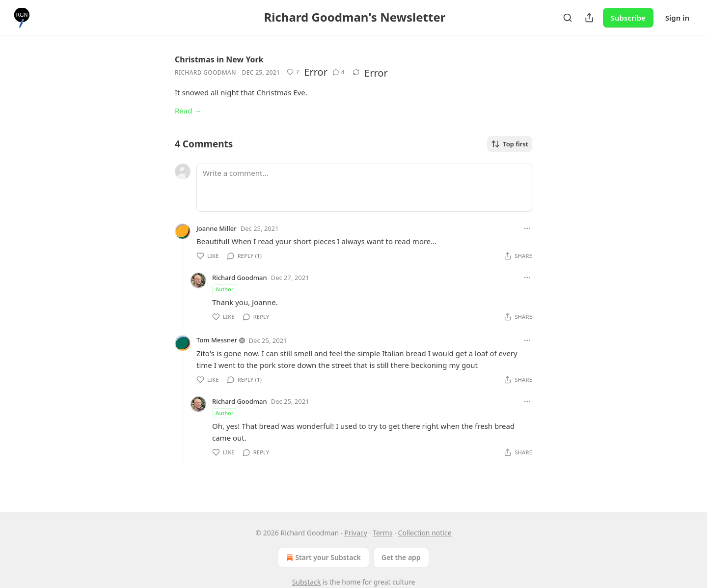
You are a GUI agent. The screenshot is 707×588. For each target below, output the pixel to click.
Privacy (356, 533)
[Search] (568, 18)
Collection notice (425, 533)
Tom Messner (217, 340)
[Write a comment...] (364, 188)
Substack (307, 582)
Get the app (401, 557)
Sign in (677, 18)
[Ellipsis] (527, 228)
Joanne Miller (217, 228)
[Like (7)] (293, 72)
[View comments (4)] (339, 72)
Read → (188, 111)
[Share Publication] (589, 18)
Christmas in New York (219, 59)
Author (225, 289)
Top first (510, 144)
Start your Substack (322, 558)
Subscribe (628, 18)
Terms (382, 533)
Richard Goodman (205, 72)
